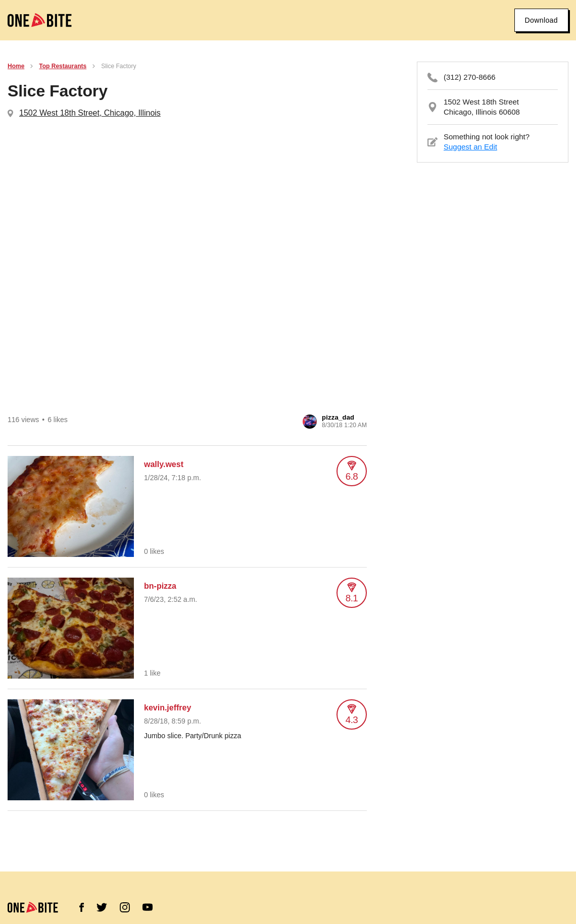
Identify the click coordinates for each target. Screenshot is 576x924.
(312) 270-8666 (470, 77)
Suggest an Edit (470, 147)
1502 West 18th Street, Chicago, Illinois (90, 113)
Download (541, 20)
